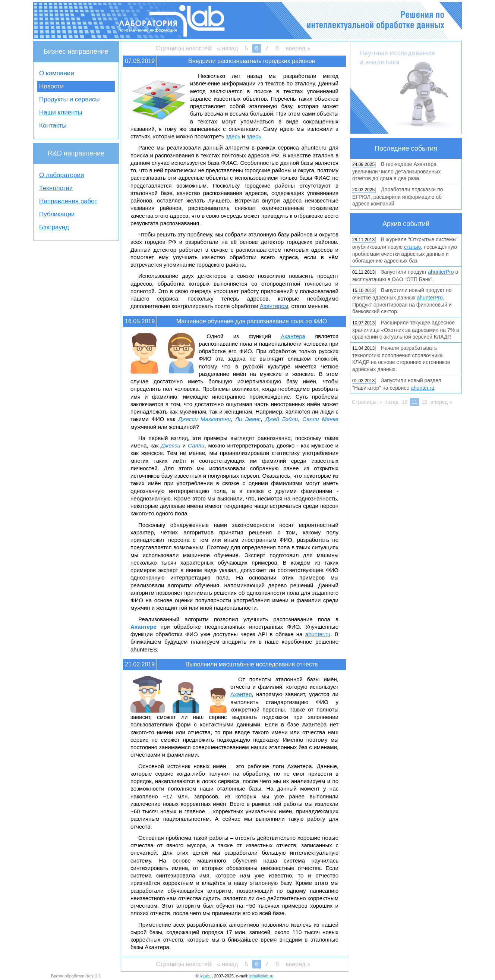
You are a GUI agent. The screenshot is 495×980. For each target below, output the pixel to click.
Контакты (53, 125)
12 (425, 402)
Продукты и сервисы (69, 99)
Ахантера (293, 336)
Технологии (56, 188)
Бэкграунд (54, 227)
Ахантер (241, 694)
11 (414, 402)
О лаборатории (62, 175)
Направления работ (68, 201)
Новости (51, 86)
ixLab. (205, 976)
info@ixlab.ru (261, 976)
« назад (227, 48)
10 (405, 402)
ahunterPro (441, 272)
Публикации (57, 214)
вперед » (298, 48)
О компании (57, 73)
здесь (233, 136)
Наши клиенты (61, 112)
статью (412, 247)
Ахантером (274, 306)
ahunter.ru (318, 634)
